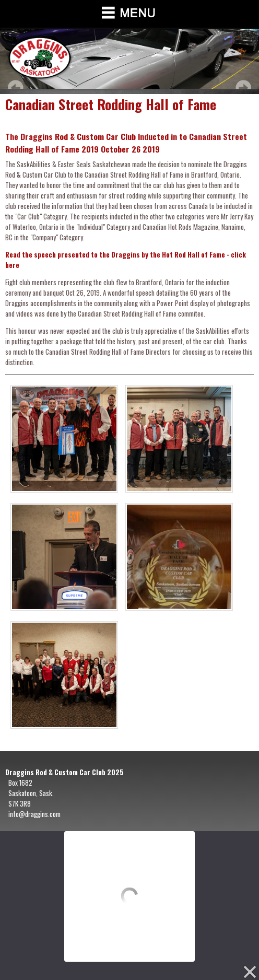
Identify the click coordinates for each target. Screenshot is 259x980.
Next (243, 88)
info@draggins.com (34, 814)
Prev (16, 88)
